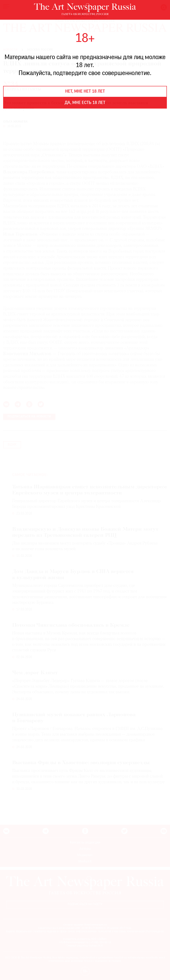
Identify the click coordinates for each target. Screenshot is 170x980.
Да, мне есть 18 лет (85, 103)
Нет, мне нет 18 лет (85, 92)
